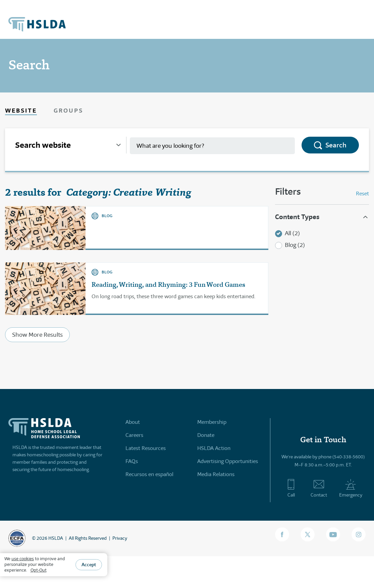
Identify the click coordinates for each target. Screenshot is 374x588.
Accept (89, 565)
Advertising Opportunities (228, 461)
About (133, 422)
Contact (319, 488)
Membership (212, 422)
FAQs (132, 461)
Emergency (351, 488)
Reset (362, 193)
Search (336, 145)
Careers (134, 435)
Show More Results (37, 335)
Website (21, 110)
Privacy (120, 538)
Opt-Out (39, 570)
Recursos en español (149, 474)
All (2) (292, 233)
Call (291, 488)
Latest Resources (146, 448)
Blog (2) (295, 245)
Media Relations (216, 474)
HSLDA (56, 538)
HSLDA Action (214, 448)
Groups (68, 110)
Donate (206, 435)
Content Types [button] (297, 217)
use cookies (23, 559)
